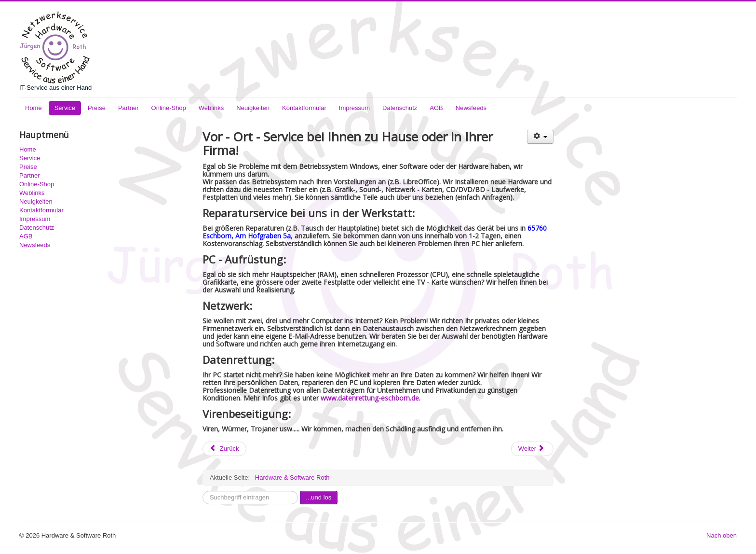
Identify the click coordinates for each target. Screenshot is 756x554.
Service (65, 108)
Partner (128, 108)
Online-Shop (169, 108)
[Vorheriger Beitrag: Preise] (224, 449)
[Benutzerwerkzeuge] (540, 137)
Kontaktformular (304, 108)
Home (34, 108)
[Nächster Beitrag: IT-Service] (532, 449)
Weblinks (211, 108)
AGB (436, 108)
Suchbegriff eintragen (203, 491)
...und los (319, 497)
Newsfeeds (471, 108)
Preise (97, 108)
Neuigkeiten (253, 108)
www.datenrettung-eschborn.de (370, 398)
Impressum (354, 108)
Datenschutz (400, 108)
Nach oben (722, 535)
